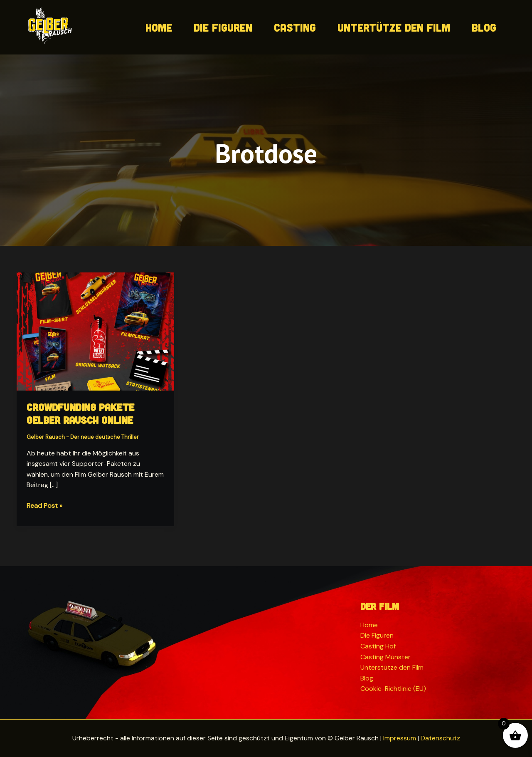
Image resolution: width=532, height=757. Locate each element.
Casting (295, 27)
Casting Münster (385, 657)
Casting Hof (378, 646)
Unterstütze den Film (392, 667)
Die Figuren (223, 27)
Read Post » (44, 506)
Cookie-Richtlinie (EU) (393, 689)
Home (159, 27)
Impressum (400, 738)
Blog (484, 27)
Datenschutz (440, 738)
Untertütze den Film (394, 27)
